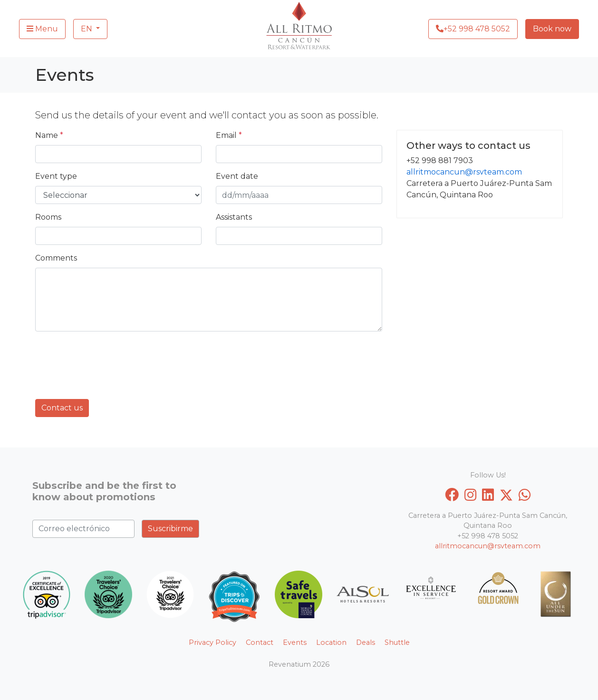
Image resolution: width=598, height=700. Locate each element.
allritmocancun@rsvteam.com (464, 172)
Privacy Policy (212, 642)
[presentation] (107, 358)
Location (331, 642)
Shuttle (397, 642)
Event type (56, 176)
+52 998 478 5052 (473, 29)
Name (49, 135)
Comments (56, 258)
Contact (260, 642)
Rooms (48, 217)
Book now (552, 29)
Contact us (62, 408)
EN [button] (87, 29)
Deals (366, 642)
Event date (237, 176)
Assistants (234, 217)
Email (229, 135)
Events (295, 642)
